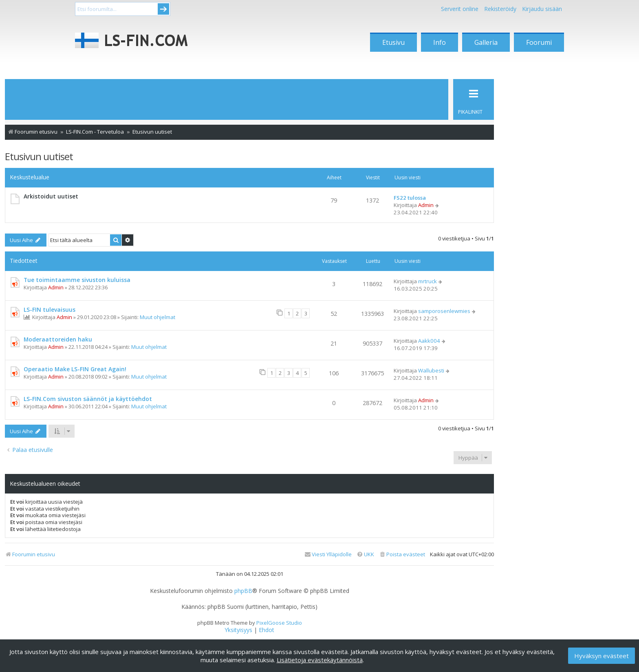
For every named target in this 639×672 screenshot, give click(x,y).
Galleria (486, 42)
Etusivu (393, 42)
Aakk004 (429, 341)
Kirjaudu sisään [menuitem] (542, 9)
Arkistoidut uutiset (51, 196)
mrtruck (427, 281)
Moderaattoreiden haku (58, 339)
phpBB (243, 591)
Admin (426, 205)
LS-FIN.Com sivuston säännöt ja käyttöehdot (88, 399)
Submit (163, 9)
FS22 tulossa (410, 198)
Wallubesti (431, 370)
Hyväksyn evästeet (602, 656)
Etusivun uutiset (39, 156)
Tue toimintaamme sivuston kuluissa (77, 280)
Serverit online (460, 9)
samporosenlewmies (444, 311)
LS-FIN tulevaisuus (50, 310)
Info (440, 42)
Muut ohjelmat (158, 317)
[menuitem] (402, 554)
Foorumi (539, 42)
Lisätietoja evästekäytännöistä (320, 660)
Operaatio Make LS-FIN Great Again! (75, 369)
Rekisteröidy (500, 9)
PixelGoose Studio (279, 623)
